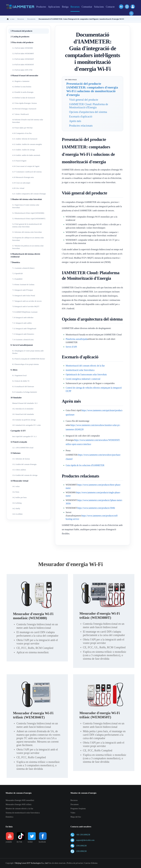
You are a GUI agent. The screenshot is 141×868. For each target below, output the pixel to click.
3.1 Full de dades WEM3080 (23, 48)
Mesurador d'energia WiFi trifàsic (19, 804)
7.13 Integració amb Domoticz (23, 334)
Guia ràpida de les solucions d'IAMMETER (85, 465)
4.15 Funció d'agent (19, 161)
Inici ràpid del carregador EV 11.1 (25, 436)
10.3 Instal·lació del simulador (23, 414)
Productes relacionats (81, 126)
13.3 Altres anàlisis (19, 470)
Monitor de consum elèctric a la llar (19, 809)
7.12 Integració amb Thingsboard (24, 329)
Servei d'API (71, 347)
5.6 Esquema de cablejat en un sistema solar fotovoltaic (28, 239)
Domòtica (9, 817)
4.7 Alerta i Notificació (21, 114)
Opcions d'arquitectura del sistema (88, 112)
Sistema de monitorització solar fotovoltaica (23, 813)
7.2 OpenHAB (17, 273)
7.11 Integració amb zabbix (22, 323)
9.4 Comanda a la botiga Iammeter (25, 392)
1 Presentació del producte (21, 31)
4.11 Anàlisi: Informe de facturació (25, 139)
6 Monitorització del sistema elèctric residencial (25, 255)
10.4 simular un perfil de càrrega (24, 420)
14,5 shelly (16, 508)
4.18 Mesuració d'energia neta (23, 177)
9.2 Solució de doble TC (21, 381)
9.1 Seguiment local (19, 375)
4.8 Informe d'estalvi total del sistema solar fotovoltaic (28, 121)
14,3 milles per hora (19, 497)
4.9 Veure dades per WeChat (22, 128)
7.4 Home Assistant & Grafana (23, 284)
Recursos (74, 800)
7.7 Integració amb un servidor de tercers (27, 301)
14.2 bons (16, 492)
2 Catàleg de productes (20, 37)
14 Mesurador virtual (19, 481)
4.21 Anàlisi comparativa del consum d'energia (29, 194)
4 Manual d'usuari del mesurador (24, 76)
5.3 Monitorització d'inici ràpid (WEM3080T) (29, 219)
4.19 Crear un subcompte (21, 183)
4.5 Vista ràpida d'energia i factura (25, 103)
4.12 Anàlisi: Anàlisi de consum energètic (27, 144)
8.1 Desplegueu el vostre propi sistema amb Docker (28, 352)
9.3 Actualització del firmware (23, 386)
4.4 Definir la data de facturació (24, 98)
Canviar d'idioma (91, 863)
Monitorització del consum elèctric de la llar (85, 366)
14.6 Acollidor (17, 514)
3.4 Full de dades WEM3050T (23, 65)
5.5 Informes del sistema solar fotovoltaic (27, 232)
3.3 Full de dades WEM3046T (23, 59)
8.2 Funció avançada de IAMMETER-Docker (29, 359)
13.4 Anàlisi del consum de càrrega (25, 475)
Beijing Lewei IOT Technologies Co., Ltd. (32, 863)
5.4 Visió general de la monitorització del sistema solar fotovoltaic (27, 225)
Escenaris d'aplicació (81, 116)
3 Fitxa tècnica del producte (22, 42)
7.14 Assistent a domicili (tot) (23, 340)
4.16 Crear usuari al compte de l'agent (26, 166)
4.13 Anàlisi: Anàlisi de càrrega (24, 150)
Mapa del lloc (76, 817)
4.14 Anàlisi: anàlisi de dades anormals (26, 155)
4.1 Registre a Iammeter (21, 81)
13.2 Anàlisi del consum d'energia (24, 464)
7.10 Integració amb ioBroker (23, 317)
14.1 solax (16, 486)
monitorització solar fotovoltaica (80, 370)
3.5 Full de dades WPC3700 (22, 70)
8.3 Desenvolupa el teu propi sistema (25, 364)
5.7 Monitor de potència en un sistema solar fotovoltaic (28, 247)
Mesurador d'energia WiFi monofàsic (20, 800)
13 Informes (16, 453)
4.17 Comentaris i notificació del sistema (27, 172)
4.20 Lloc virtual (18, 188)
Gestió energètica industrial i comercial (83, 379)
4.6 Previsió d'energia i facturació (24, 109)
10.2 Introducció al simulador (23, 409)
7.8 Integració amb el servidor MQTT (26, 306)
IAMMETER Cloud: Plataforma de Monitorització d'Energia (89, 106)
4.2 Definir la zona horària (22, 87)
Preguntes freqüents (78, 809)
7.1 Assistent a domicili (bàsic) (23, 268)
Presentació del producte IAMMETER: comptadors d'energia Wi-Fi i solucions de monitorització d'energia (92, 89)
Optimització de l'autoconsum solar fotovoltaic (86, 374)
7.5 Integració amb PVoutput (23, 290)
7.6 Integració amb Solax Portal (24, 296)
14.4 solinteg (17, 503)
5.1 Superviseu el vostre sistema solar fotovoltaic (26, 206)
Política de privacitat (75, 863)
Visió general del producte (84, 100)
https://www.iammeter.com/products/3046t (96, 508)
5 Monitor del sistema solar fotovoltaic (26, 199)
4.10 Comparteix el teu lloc (22, 133)
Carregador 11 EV (18, 431)
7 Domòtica (15, 262)
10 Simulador (16, 398)
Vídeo (73, 813)
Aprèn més (75, 121)
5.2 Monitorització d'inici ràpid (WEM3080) (28, 213)
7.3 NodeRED (17, 279)
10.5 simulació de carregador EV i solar (27, 425)
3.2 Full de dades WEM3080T (23, 53)
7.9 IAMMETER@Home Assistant (25, 312)
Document (74, 804)
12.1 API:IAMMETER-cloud (23, 448)
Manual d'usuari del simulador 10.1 (25, 403)
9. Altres (14, 370)
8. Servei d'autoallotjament (22, 345)
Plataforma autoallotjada (76, 339)
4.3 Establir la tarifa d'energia (23, 92)
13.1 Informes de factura (21, 459)
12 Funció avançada (19, 442)
